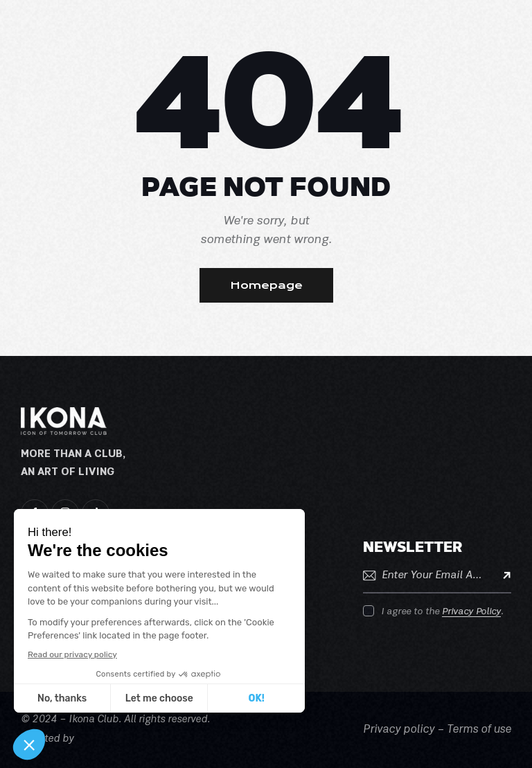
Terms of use (479, 730)
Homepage (266, 285)
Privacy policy (399, 730)
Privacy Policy (471, 611)
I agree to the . (442, 612)
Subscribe (501, 575)
